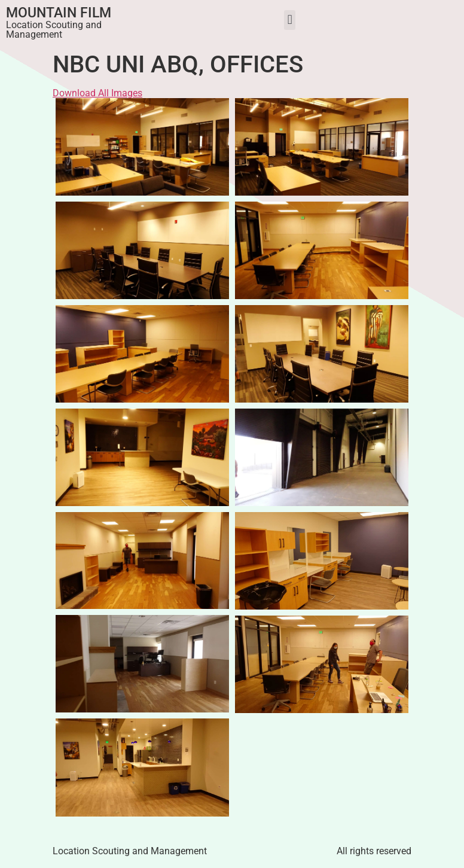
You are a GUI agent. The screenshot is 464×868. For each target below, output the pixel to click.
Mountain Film (59, 13)
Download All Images (97, 93)
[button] (290, 20)
